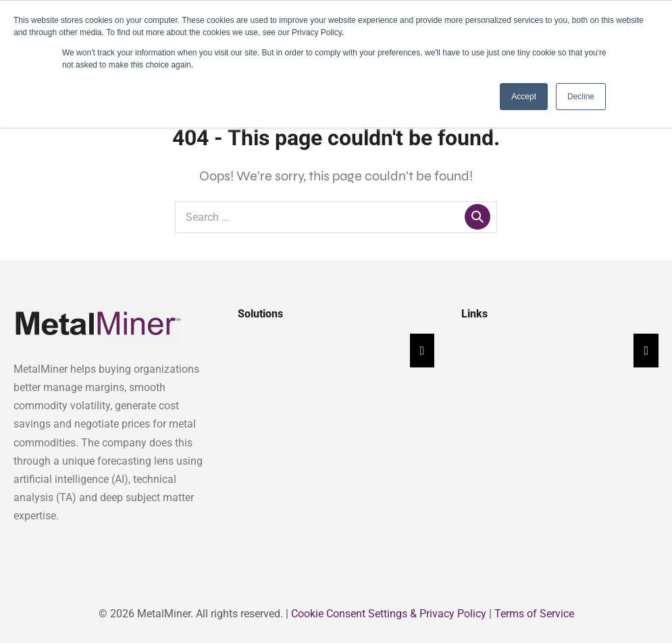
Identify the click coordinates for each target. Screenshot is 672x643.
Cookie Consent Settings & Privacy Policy (389, 614)
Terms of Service (534, 614)
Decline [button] (581, 97)
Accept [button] (524, 97)
